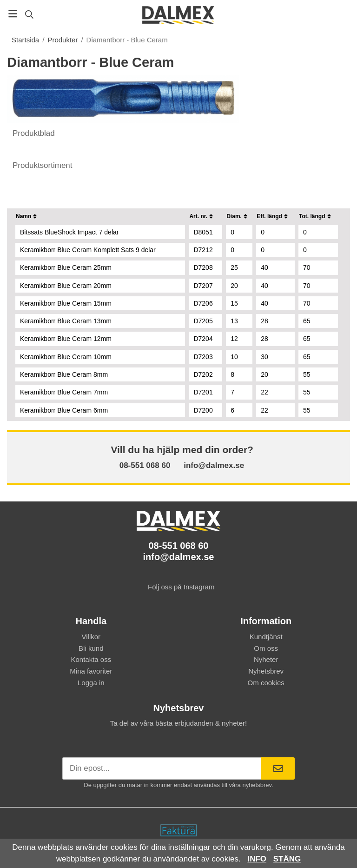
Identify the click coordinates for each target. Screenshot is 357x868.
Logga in (91, 683)
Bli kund (91, 648)
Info (257, 859)
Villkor (91, 637)
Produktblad (32, 133)
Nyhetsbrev (266, 671)
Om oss (266, 648)
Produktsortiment (41, 165)
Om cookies (266, 683)
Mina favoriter (91, 671)
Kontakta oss (91, 659)
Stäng (287, 859)
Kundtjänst (266, 637)
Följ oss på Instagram (179, 587)
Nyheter (266, 659)
